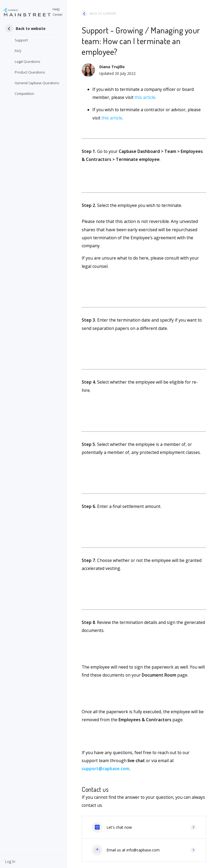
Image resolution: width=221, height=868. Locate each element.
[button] (10, 861)
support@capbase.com (105, 769)
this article (145, 97)
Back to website (31, 28)
